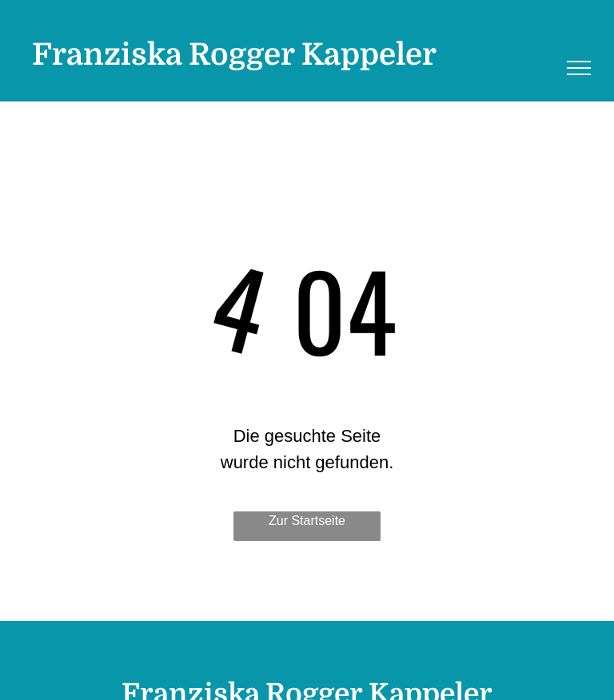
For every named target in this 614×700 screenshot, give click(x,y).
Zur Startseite (307, 521)
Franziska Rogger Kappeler (234, 55)
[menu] (579, 68)
